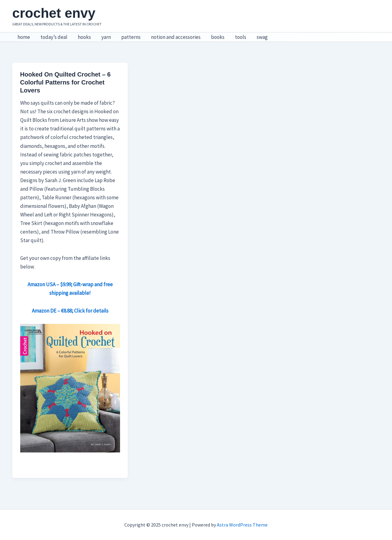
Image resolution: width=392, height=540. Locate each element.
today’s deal (54, 37)
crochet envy (54, 13)
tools (241, 37)
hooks (84, 37)
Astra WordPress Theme (242, 525)
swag (262, 37)
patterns (131, 37)
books (218, 37)
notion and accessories (176, 37)
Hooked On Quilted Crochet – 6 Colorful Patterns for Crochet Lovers (66, 82)
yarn (106, 37)
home (24, 37)
